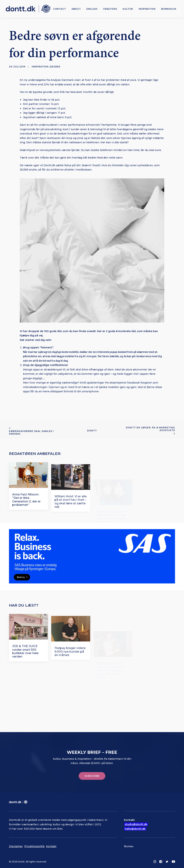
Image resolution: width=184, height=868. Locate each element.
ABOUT (76, 9)
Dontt (92, 431)
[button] (28, 489)
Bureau (129, 846)
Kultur (128, 9)
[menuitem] (59, 9)
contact (59, 9)
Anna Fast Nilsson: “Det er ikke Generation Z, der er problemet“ (26, 514)
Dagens (55, 67)
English (92, 9)
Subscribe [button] (92, 776)
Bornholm (169, 9)
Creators (110, 9)
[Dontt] (28, 9)
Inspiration (147, 9)
